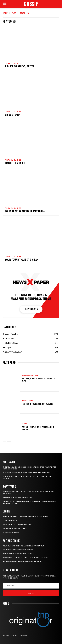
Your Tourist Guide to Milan (22, 260)
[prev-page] (5, 443)
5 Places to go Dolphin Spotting (17, 524)
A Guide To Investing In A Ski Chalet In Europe (38, 428)
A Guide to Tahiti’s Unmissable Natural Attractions (25, 517)
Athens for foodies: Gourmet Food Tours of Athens (26, 558)
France (25, 424)
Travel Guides (13, 63)
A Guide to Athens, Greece (20, 66)
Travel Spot (28, 401)
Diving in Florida (10, 521)
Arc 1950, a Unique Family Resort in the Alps (39, 380)
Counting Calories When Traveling (18, 550)
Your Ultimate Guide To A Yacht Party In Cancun (24, 546)
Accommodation (30, 375)
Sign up (31, 593)
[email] (31, 586)
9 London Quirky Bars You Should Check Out (22, 562)
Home (5, 13)
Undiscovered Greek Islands (15, 528)
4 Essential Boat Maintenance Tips (18, 498)
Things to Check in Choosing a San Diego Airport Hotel (27, 473)
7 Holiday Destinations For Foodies (18, 554)
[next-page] (9, 443)
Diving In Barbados (11, 532)
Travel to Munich (15, 163)
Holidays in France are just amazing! (38, 404)
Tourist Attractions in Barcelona (25, 211)
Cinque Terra (13, 115)
